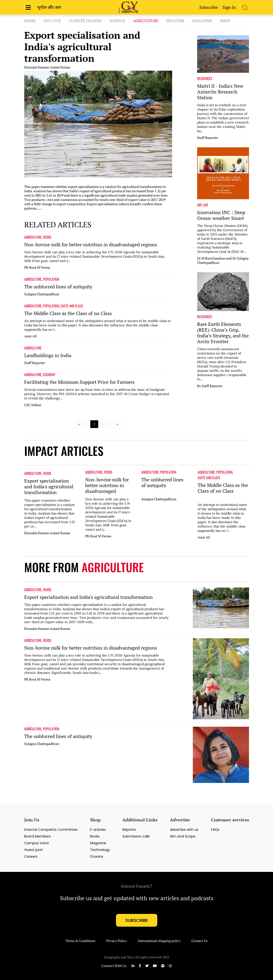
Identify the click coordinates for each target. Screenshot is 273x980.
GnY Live (52, 21)
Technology (100, 850)
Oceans (97, 856)
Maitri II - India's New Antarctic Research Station (220, 92)
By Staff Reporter (210, 386)
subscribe (137, 920)
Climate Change (85, 21)
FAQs (215, 830)
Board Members (37, 836)
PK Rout (30, 267)
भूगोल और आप (49, 7)
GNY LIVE (203, 205)
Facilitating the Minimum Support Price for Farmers (79, 382)
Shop (225, 21)
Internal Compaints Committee (51, 830)
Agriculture (146, 21)
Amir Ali (30, 336)
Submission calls (136, 836)
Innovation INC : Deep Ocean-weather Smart (221, 215)
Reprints (129, 830)
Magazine (202, 21)
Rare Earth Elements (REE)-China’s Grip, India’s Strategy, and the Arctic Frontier (223, 333)
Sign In (229, 7)
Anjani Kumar (60, 67)
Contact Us (199, 941)
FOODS (47, 237)
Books (95, 836)
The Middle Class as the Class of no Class (68, 313)
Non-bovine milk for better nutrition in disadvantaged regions (91, 245)
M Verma (44, 267)
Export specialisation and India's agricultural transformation (82, 47)
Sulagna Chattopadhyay (42, 294)
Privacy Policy (116, 941)
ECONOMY (49, 375)
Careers (31, 856)
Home (30, 21)
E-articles (98, 830)
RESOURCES (205, 79)
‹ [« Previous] (79, 424)
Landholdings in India (48, 355)
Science (117, 21)
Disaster (175, 21)
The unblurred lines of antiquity (58, 287)
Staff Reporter (35, 363)
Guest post (33, 850)
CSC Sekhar (33, 405)
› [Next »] (117, 424)
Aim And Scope (183, 836)
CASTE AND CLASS (72, 306)
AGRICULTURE (33, 237)
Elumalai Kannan (37, 67)
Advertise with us (184, 830)
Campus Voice (37, 843)
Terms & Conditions (80, 941)
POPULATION (51, 279)
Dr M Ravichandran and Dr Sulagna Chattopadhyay (223, 261)
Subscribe (209, 7)
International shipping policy (159, 941)
